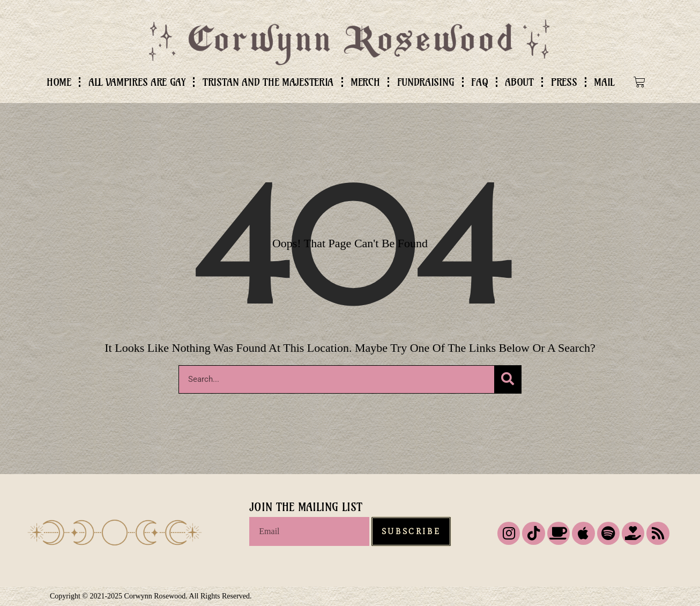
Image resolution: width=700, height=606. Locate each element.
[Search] (508, 380)
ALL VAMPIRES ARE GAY (137, 82)
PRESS (564, 82)
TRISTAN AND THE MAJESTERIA (268, 82)
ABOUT (519, 82)
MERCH (365, 82)
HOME (59, 82)
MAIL (604, 82)
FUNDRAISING (426, 82)
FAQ (479, 82)
